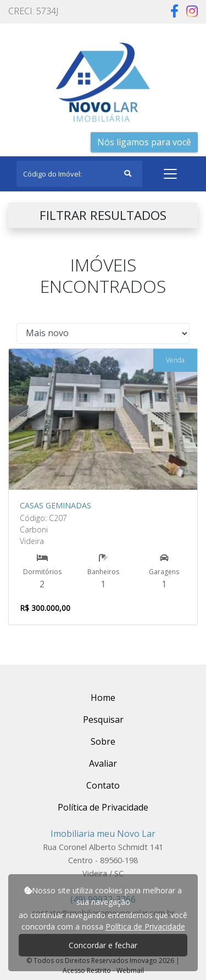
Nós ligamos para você (144, 142)
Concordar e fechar (103, 945)
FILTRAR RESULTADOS (103, 215)
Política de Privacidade (145, 927)
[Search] (79, 174)
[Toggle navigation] (170, 174)
